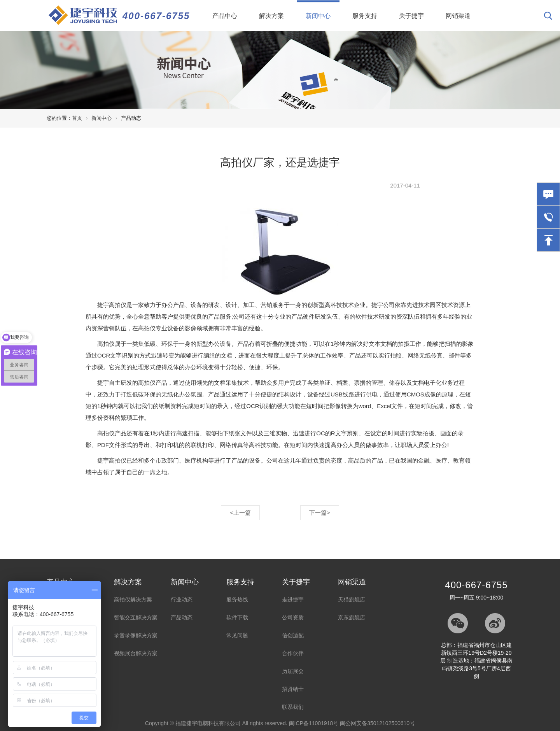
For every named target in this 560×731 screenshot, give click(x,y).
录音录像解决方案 (136, 635)
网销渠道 (458, 16)
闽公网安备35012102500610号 (377, 723)
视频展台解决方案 (136, 653)
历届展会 (293, 671)
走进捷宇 (293, 600)
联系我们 (293, 707)
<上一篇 (240, 513)
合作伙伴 (293, 653)
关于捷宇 (411, 16)
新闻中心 (323, 10)
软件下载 (237, 617)
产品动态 (131, 118)
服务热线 (237, 600)
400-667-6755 (156, 16)
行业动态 (182, 600)
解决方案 (271, 16)
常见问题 (237, 635)
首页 (77, 118)
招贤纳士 (293, 689)
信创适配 (293, 635)
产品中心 (225, 16)
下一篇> (320, 513)
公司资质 (293, 617)
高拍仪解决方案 (133, 600)
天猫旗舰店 (352, 600)
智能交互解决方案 (136, 617)
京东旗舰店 (352, 617)
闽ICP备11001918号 (314, 723)
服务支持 (365, 16)
